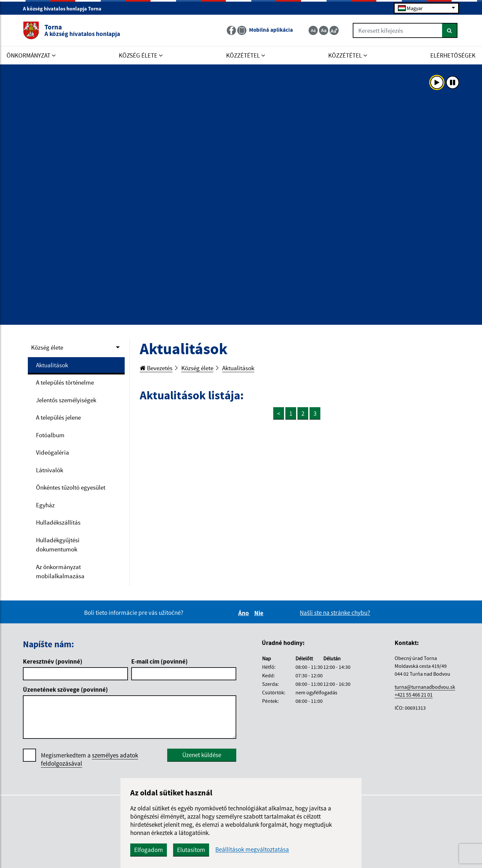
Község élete (47, 347)
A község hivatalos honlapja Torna (65, 9)
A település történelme (65, 382)
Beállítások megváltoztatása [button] (252, 850)
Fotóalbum (50, 435)
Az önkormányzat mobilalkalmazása (60, 572)
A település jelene (58, 417)
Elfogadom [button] (149, 850)
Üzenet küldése (202, 755)
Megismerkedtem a (89, 759)
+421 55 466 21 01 (414, 695)
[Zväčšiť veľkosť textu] (334, 30)
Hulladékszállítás (58, 522)
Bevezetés (156, 368)
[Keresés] (450, 30)
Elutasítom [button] (191, 850)
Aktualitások (52, 365)
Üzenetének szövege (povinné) (65, 689)
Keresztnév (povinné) (53, 661)
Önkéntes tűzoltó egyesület (71, 487)
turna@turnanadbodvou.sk (425, 687)
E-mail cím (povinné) (160, 661)
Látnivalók (50, 470)
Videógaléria (53, 452)
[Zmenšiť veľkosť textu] (313, 30)
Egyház (45, 505)
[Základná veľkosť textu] (324, 30)
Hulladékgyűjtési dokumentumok (58, 545)
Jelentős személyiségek (66, 400)
